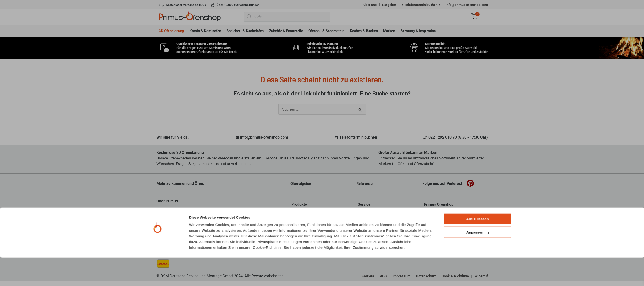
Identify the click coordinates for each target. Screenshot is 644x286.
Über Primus (167, 201)
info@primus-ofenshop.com (467, 5)
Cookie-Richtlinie (267, 276)
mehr (256, 222)
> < (421, 5)
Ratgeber (389, 5)
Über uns (370, 5)
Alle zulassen (477, 247)
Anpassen (478, 261)
